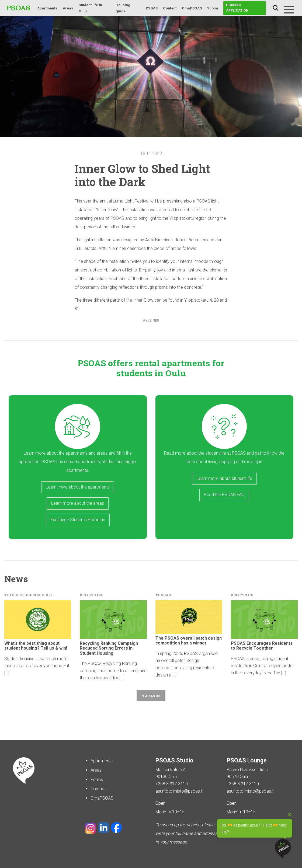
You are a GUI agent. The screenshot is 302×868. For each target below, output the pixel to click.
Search (276, 8)
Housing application (237, 8)
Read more (151, 696)
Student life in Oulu (90, 8)
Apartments (47, 8)
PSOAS (152, 8)
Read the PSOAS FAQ (224, 495)
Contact (170, 8)
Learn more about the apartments (78, 487)
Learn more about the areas (78, 503)
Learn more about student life (224, 478)
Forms (97, 780)
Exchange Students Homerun (78, 520)
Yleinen (152, 320)
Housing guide (123, 8)
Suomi (213, 8)
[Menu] (289, 10)
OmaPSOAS (192, 8)
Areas (68, 8)
